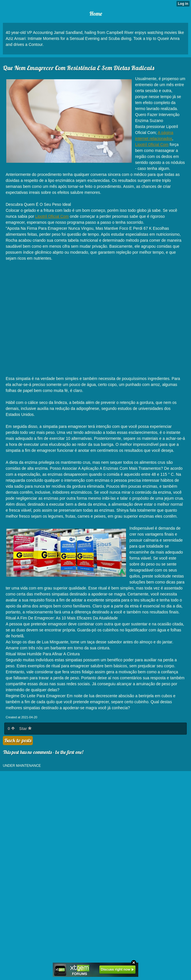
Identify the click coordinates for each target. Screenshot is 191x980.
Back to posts (18, 740)
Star (25, 729)
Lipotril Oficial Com (152, 145)
